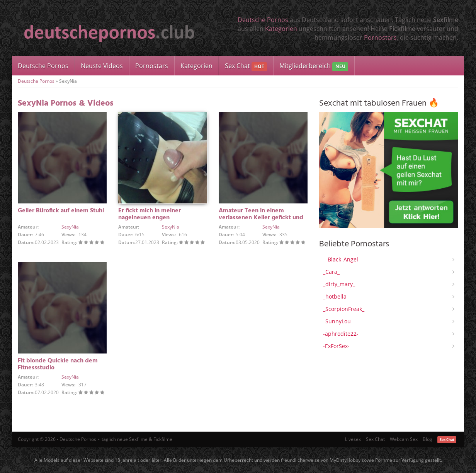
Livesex (353, 439)
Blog (428, 439)
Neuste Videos (102, 66)
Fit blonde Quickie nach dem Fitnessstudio (58, 364)
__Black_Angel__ (343, 259)
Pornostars (380, 38)
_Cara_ (331, 272)
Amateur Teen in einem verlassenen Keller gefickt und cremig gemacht (261, 218)
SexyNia (70, 227)
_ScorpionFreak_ (344, 309)
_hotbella (335, 296)
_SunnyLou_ (338, 321)
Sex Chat (246, 66)
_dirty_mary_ (339, 284)
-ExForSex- (336, 346)
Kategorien (281, 29)
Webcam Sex (404, 439)
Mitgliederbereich (314, 66)
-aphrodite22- (341, 334)
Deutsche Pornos (263, 20)
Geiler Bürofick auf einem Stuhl (61, 211)
